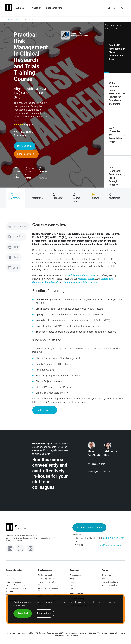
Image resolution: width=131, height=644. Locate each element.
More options (44, 613)
